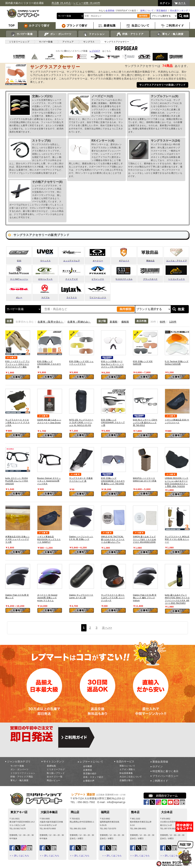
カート (182, 3)
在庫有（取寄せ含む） (51, 322)
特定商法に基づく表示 (165, 771)
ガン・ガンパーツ (58, 34)
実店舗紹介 (162, 11)
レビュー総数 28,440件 (87, 3)
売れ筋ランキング (179, 11)
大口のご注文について (131, 777)
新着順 (114, 322)
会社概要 (88, 766)
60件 (163, 322)
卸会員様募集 (126, 773)
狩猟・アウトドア (130, 34)
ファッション (94, 34)
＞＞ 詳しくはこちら (19, 856)
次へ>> (107, 628)
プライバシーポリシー (165, 776)
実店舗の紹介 (90, 774)
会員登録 (110, 11)
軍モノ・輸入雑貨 (170, 34)
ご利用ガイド (160, 781)
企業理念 (88, 770)
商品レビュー (54, 780)
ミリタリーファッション (23, 773)
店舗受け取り (126, 780)
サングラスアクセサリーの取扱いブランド (162, 85)
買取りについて (127, 766)
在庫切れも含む (25, 322)
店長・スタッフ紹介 (93, 777)
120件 (173, 322)
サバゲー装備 (22, 34)
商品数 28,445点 (61, 3)
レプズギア (95, 51)
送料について (147, 11)
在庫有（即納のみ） (79, 322)
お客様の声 (89, 781)
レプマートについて (91, 762)
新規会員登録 (160, 762)
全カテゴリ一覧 (55, 777)
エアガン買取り (127, 769)
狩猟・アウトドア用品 (22, 777)
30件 (153, 322)
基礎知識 (51, 766)
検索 (186, 16)
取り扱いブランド (56, 773)
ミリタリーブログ (56, 769)
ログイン (158, 766)
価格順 (125, 322)
